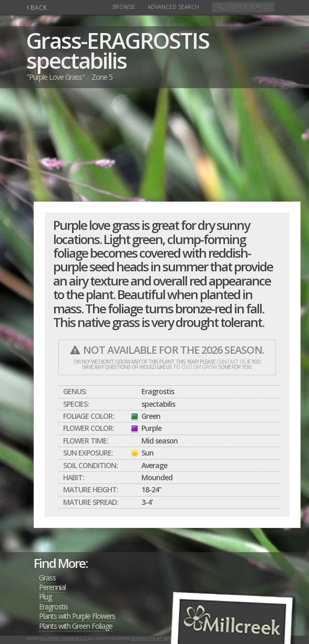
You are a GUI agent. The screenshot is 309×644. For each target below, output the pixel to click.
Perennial (52, 587)
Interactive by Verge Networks (164, 638)
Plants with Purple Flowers (77, 616)
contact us (231, 362)
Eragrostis (53, 606)
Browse (124, 7)
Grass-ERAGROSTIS (118, 40)
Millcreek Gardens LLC (63, 638)
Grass (47, 578)
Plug (45, 597)
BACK (37, 8)
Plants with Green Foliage (76, 626)
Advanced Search (173, 7)
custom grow (199, 367)
